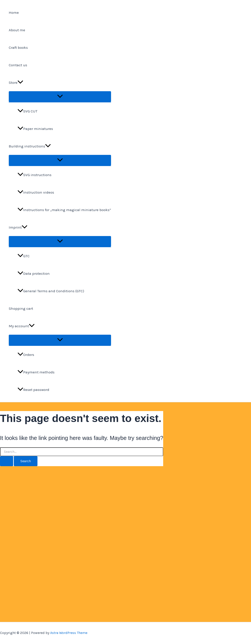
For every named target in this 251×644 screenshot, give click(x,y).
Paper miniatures (35, 129)
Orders (26, 355)
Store (16, 82)
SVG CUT (27, 111)
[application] (20, 82)
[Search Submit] (7, 461)
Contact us (18, 65)
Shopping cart (21, 308)
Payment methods (36, 372)
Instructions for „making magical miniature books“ (64, 210)
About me (17, 30)
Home (14, 12)
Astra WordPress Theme (69, 633)
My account (22, 326)
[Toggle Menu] (60, 97)
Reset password (33, 390)
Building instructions (30, 146)
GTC (24, 256)
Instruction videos (36, 192)
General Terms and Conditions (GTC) (51, 291)
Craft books (18, 47)
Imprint (18, 227)
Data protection (34, 273)
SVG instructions (34, 175)
